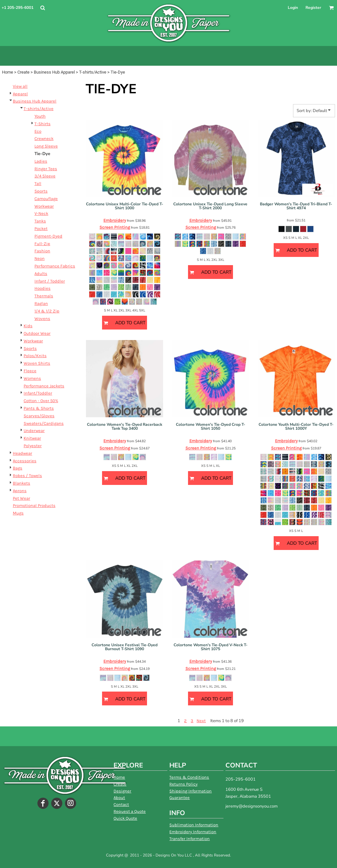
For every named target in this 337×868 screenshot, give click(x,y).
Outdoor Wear (37, 333)
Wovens (42, 319)
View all (20, 86)
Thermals (44, 296)
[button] (42, 8)
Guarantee (179, 798)
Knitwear (32, 438)
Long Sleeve (46, 146)
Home (8, 72)
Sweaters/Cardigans (44, 423)
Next (201, 721)
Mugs (18, 513)
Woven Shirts (37, 363)
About (119, 798)
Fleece (30, 371)
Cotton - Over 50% (41, 401)
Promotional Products (34, 505)
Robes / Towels (27, 476)
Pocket (41, 228)
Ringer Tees (46, 169)
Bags (18, 468)
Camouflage (46, 199)
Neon (40, 258)
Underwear (34, 431)
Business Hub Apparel (54, 72)
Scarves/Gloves (39, 416)
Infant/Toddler (38, 393)
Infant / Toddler (50, 281)
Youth (40, 116)
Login (293, 8)
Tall (38, 183)
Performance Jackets (44, 386)
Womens (32, 378)
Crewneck (44, 138)
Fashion (42, 251)
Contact (121, 804)
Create (23, 72)
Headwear (22, 453)
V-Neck (41, 213)
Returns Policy (183, 784)
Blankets (21, 483)
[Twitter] (57, 803)
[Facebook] (43, 803)
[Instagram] (71, 803)
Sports (41, 191)
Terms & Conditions (189, 777)
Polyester (33, 446)
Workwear (44, 206)
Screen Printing (115, 227)
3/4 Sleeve (45, 176)
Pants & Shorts (39, 408)
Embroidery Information (193, 832)
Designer (122, 791)
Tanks (40, 221)
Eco (38, 131)
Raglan (41, 303)
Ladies (41, 161)
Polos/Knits (35, 356)
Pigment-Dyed (48, 236)
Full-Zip (42, 244)
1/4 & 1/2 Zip (47, 311)
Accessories (25, 461)
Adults (41, 274)
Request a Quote (130, 811)
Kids (28, 326)
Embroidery (115, 220)
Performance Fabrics (55, 266)
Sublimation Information (194, 825)
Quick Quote (125, 818)
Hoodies (42, 288)
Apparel (20, 94)
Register (313, 8)
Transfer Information (190, 839)
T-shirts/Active (93, 72)
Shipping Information (190, 791)
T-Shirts (42, 124)
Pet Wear (21, 498)
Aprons (20, 491)
